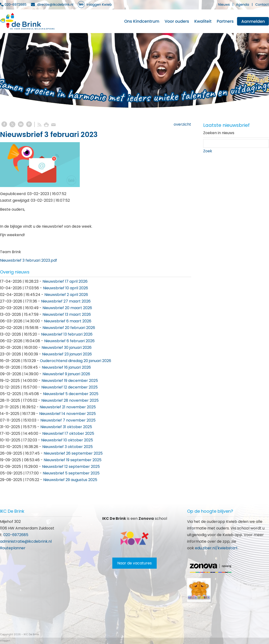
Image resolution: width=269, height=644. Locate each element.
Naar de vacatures (134, 563)
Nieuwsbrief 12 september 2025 (71, 467)
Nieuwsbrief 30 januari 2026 (67, 348)
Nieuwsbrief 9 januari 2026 (66, 374)
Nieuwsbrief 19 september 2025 (73, 460)
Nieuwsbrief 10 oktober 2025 (67, 440)
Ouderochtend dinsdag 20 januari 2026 (76, 361)
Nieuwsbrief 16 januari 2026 (66, 367)
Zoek (208, 151)
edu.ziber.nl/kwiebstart (216, 548)
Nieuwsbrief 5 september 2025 (71, 473)
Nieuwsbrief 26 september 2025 (73, 453)
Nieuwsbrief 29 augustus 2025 (70, 480)
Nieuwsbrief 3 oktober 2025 (67, 447)
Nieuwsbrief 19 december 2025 (70, 381)
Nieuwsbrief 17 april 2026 (65, 281)
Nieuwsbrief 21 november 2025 (68, 407)
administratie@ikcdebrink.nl (26, 541)
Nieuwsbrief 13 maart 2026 (67, 314)
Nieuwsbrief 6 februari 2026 (69, 341)
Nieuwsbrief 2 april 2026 (66, 295)
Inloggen (5, 641)
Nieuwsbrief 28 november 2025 (70, 400)
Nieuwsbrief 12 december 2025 (69, 387)
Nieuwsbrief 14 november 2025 (67, 414)
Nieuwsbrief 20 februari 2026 (69, 328)
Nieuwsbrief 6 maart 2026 (68, 321)
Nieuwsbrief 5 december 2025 (71, 394)
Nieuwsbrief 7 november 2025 (68, 420)
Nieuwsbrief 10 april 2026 (65, 288)
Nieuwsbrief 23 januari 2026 (67, 354)
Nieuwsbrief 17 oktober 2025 (68, 433)
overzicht (182, 124)
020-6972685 (16, 535)
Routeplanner (13, 548)
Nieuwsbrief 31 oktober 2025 (66, 427)
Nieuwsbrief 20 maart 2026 (67, 308)
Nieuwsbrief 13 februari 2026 (67, 334)
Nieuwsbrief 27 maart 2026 (66, 301)
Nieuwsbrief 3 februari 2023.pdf (29, 260)
